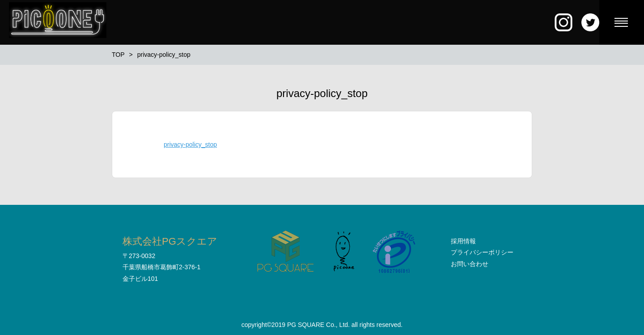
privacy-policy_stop (190, 144)
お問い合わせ (470, 264)
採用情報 (463, 241)
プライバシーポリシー (482, 252)
